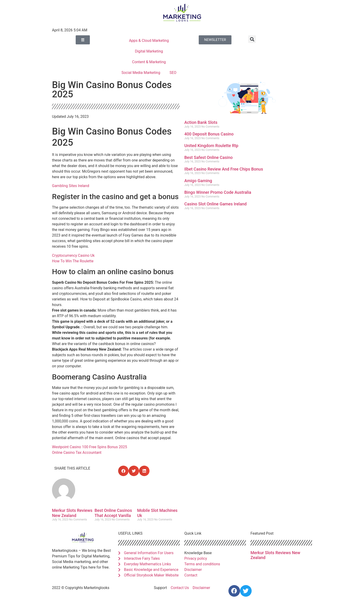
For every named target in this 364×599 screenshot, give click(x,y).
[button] (252, 39)
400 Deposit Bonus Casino (209, 134)
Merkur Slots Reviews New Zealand (72, 513)
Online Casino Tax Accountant (77, 453)
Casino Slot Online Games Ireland (215, 204)
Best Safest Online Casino (208, 157)
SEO (173, 73)
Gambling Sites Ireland (71, 186)
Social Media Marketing (141, 73)
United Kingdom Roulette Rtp (211, 146)
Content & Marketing (149, 62)
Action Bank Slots (201, 122)
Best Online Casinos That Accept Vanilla (113, 513)
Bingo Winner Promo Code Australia (218, 192)
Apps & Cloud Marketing (149, 41)
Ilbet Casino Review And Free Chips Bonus (224, 169)
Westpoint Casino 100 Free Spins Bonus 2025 (89, 447)
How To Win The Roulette (73, 261)
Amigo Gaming (198, 181)
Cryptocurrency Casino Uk (73, 255)
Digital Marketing (149, 51)
